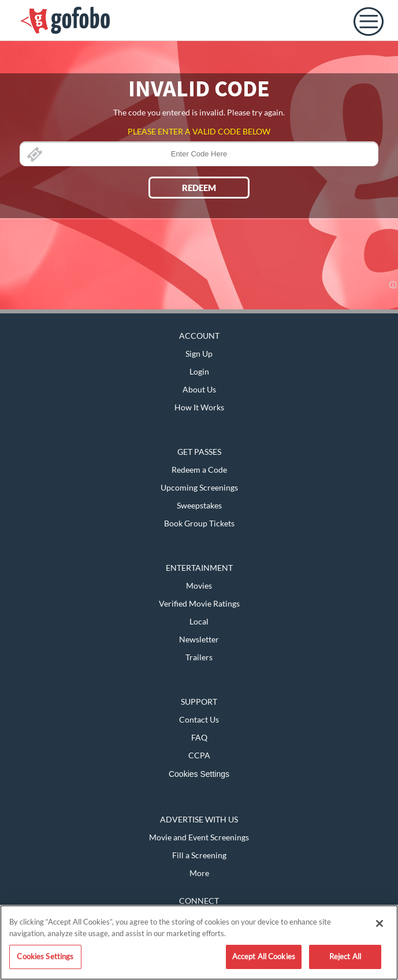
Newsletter (199, 639)
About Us (199, 389)
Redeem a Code (199, 470)
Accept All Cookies (264, 956)
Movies (199, 586)
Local (199, 621)
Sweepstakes (199, 505)
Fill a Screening (199, 855)
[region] (199, 942)
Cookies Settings (199, 774)
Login (199, 371)
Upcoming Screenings (199, 487)
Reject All (345, 956)
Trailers (199, 657)
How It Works (199, 407)
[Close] (380, 923)
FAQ (199, 737)
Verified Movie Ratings (199, 603)
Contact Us (199, 719)
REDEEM (199, 188)
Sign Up (199, 354)
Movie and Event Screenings (199, 837)
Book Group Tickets (199, 523)
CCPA (199, 755)
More (199, 873)
